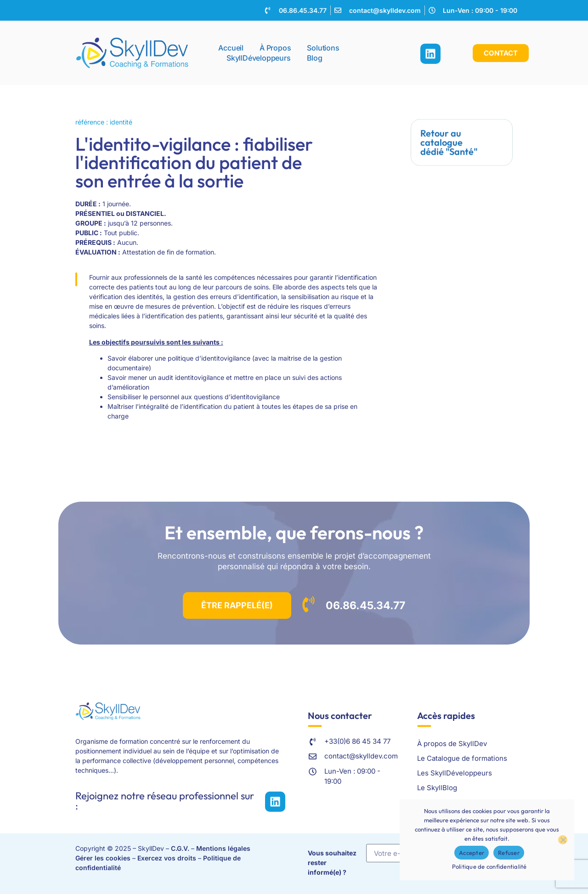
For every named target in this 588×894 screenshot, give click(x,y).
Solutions (325, 46)
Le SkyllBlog (437, 788)
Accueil (231, 46)
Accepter (472, 853)
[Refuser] (563, 840)
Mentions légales (223, 848)
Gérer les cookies (103, 858)
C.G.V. (180, 848)
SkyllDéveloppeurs (259, 57)
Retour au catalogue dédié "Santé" (449, 141)
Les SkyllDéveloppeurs (455, 773)
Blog (315, 57)
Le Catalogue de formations (462, 758)
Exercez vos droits (167, 858)
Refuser (509, 853)
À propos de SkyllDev (452, 744)
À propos (275, 46)
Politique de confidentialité (489, 866)
